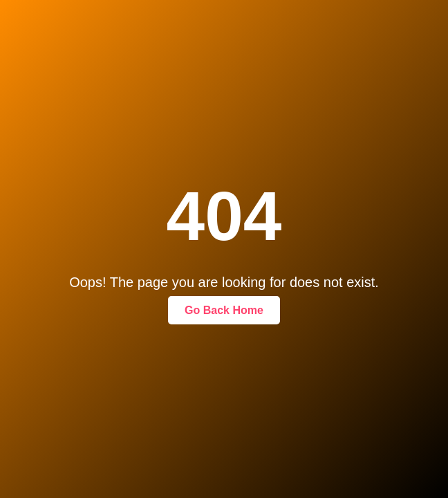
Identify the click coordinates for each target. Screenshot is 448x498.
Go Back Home (224, 310)
